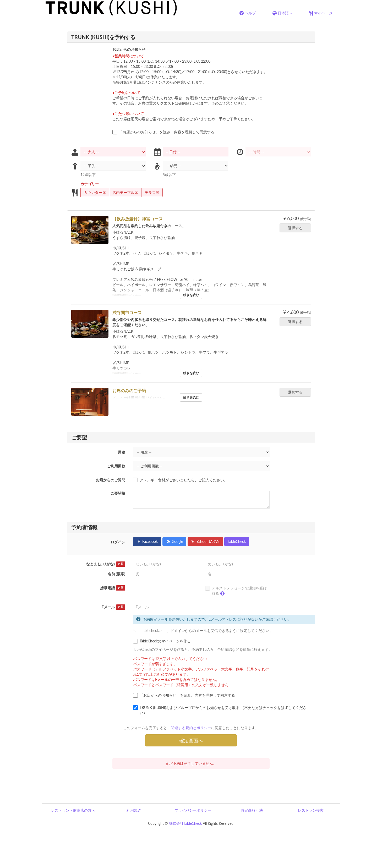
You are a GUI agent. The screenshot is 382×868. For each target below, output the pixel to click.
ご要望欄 (118, 493)
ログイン (118, 542)
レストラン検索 (311, 810)
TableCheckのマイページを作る (162, 641)
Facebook (147, 541)
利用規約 (134, 810)
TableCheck (237, 541)
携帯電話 (113, 588)
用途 (122, 452)
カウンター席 (93, 193)
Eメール (113, 607)
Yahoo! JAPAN (205, 541)
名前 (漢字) (116, 574)
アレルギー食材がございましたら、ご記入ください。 (180, 480)
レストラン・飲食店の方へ (73, 810)
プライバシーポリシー (193, 810)
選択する (297, 228)
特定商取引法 (252, 810)
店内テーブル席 (124, 193)
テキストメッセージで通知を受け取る (236, 592)
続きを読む (191, 295)
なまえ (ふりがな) (106, 564)
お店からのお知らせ (129, 49)
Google (174, 541)
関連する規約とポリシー (191, 728)
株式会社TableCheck (185, 823)
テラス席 (150, 193)
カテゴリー (90, 184)
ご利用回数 (116, 466)
